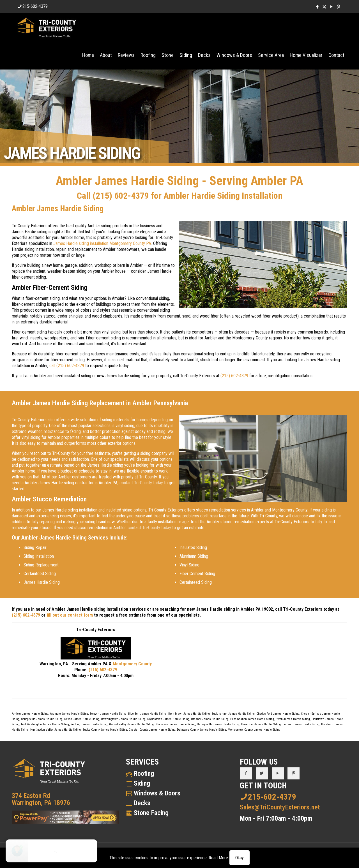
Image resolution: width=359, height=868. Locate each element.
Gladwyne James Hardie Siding (175, 724)
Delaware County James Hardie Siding (202, 730)
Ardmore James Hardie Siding (69, 714)
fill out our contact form (70, 615)
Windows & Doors (157, 793)
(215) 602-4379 (121, 196)
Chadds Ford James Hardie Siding (278, 714)
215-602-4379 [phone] (35, 6)
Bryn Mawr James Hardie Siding (189, 714)
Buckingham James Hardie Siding (233, 714)
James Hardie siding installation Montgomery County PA (102, 243)
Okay (240, 858)
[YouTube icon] (331, 7)
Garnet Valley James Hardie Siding (131, 724)
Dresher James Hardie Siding (210, 719)
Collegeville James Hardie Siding (42, 719)
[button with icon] (246, 773)
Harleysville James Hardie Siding (218, 724)
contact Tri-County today (141, 483)
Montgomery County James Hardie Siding (254, 730)
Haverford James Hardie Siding (261, 724)
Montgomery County (132, 664)
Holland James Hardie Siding (301, 724)
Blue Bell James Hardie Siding (147, 714)
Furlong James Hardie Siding (89, 724)
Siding (142, 783)
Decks (142, 803)
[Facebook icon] (317, 7)
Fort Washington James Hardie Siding (45, 724)
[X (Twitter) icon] (324, 7)
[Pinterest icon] (338, 7)
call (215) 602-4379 (67, 366)
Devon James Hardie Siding (82, 719)
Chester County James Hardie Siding (152, 730)
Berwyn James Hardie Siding (108, 714)
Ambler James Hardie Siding (30, 714)
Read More (218, 858)
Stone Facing (151, 813)
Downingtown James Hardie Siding (123, 719)
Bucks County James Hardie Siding (105, 730)
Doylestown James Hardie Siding (168, 719)
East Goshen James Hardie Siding (252, 719)
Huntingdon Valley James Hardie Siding (56, 730)
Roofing (144, 774)
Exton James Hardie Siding (293, 719)
